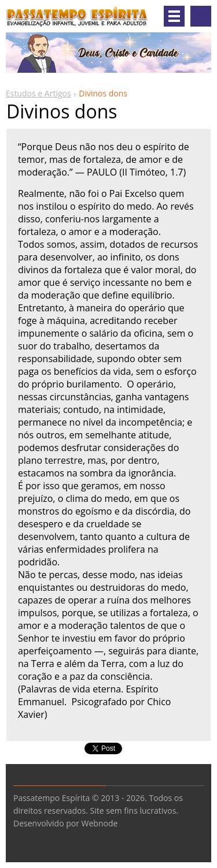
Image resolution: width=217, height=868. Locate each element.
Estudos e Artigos (38, 93)
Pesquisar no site (201, 16)
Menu (174, 16)
